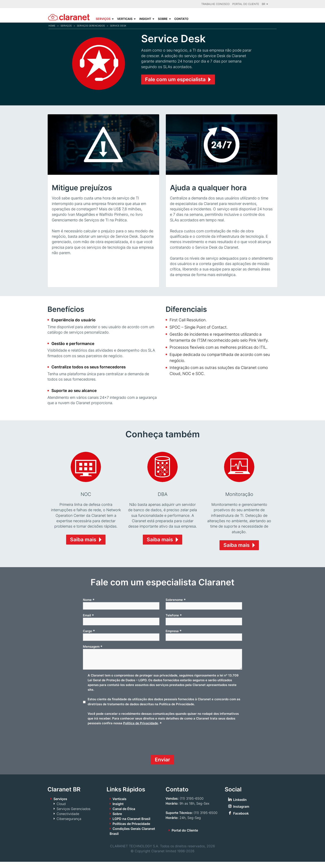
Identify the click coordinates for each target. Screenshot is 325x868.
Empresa (174, 637)
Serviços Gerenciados (91, 26)
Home (52, 26)
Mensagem (93, 653)
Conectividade (68, 820)
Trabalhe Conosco (215, 4)
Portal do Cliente (246, 4)
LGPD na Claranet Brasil (131, 825)
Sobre (163, 19)
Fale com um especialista (175, 79)
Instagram (241, 813)
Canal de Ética (124, 815)
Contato (181, 19)
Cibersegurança (69, 825)
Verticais (125, 19)
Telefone (174, 622)
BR (265, 4)
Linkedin (240, 806)
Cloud (61, 810)
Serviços (103, 19)
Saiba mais (83, 546)
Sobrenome (176, 606)
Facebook (241, 820)
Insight (145, 19)
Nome (89, 606)
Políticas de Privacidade (131, 830)
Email (88, 622)
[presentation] (114, 748)
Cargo (89, 637)
